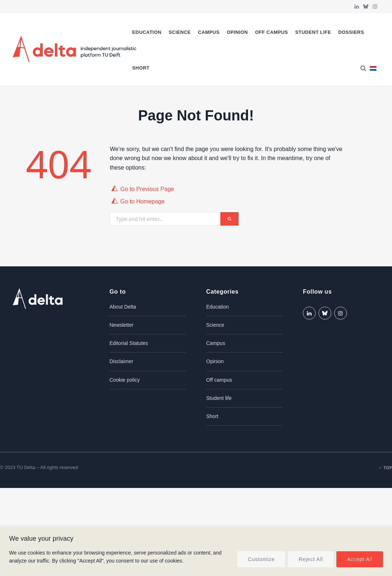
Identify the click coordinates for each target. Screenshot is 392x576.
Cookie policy (125, 380)
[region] (196, 552)
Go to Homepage (143, 201)
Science (180, 32)
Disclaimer (121, 361)
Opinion (237, 32)
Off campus (271, 32)
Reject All (311, 559)
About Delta (123, 307)
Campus (209, 32)
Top (385, 468)
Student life (313, 32)
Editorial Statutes (129, 343)
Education (147, 32)
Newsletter (121, 325)
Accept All (360, 559)
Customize (261, 559)
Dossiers (351, 32)
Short (141, 68)
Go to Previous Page (147, 189)
